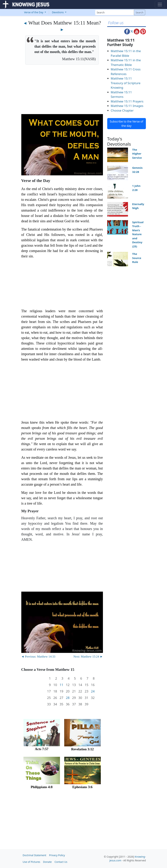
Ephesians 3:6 (82, 787)
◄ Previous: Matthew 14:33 (38, 657)
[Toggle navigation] (160, 4)
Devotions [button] (58, 12)
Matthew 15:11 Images (127, 106)
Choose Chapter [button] (122, 110)
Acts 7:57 (42, 749)
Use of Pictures (32, 862)
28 (68, 698)
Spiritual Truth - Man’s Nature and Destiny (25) (138, 234)
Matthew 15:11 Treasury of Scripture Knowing (126, 83)
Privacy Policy (57, 855)
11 (61, 685)
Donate (47, 862)
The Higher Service (137, 154)
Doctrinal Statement (35, 855)
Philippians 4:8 (42, 787)
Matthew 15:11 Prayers (127, 101)
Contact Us (61, 862)
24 (93, 691)
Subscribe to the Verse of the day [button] (126, 124)
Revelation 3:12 (82, 749)
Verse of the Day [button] (34, 12)
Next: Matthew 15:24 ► (88, 657)
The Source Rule (137, 258)
